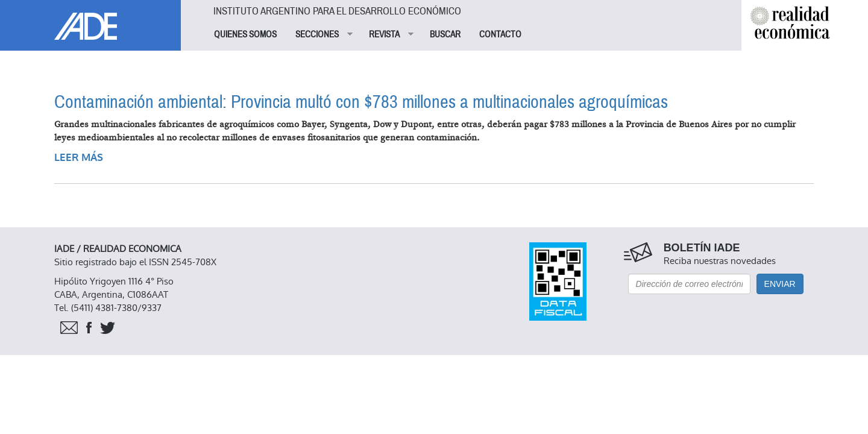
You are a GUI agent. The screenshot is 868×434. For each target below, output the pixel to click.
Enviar (780, 284)
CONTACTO (500, 34)
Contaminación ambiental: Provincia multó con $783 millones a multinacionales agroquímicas (361, 102)
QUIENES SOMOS (245, 34)
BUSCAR (445, 34)
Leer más (79, 158)
